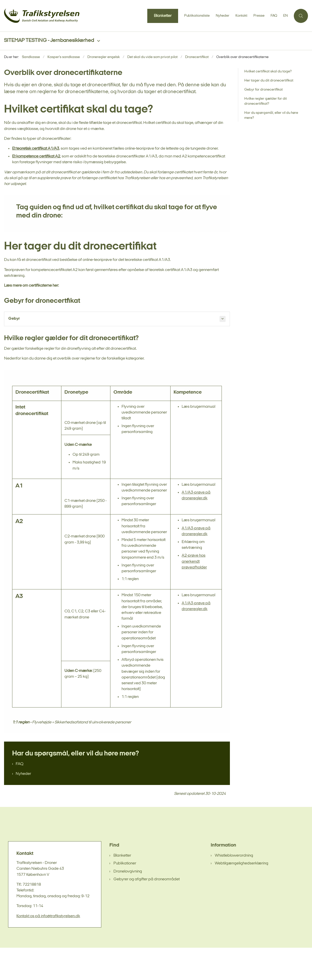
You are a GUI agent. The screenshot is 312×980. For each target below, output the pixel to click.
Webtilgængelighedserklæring (242, 896)
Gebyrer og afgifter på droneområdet (147, 912)
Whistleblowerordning (234, 888)
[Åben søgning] (301, 16)
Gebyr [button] (14, 319)
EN (285, 16)
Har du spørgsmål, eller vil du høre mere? (271, 115)
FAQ (20, 796)
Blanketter (122, 888)
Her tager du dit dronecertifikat (269, 81)
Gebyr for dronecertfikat (263, 90)
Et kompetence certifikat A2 (36, 157)
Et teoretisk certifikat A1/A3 (36, 149)
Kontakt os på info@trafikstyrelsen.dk (48, 948)
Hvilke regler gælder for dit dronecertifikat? (266, 101)
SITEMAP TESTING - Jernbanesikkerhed (49, 41)
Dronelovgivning (128, 904)
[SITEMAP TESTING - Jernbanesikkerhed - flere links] (97, 41)
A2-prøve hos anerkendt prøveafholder (194, 594)
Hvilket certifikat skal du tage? (268, 72)
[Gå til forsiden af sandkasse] (42, 16)
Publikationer (125, 896)
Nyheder (23, 806)
